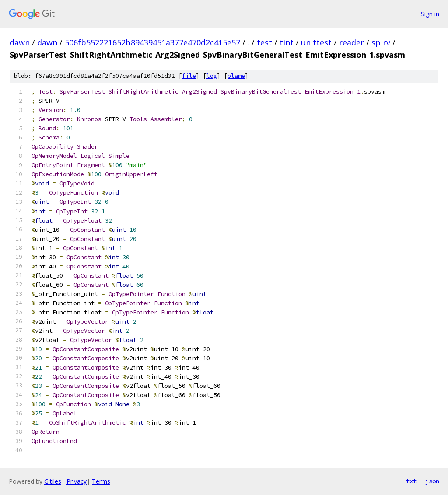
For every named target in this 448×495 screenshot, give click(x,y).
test (264, 42)
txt (411, 481)
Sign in (430, 14)
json (432, 481)
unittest (316, 42)
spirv (381, 42)
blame (236, 76)
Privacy (77, 481)
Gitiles (53, 481)
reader (352, 42)
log (212, 76)
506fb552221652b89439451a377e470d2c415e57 (152, 42)
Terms (101, 481)
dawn (20, 42)
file (189, 76)
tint (287, 42)
